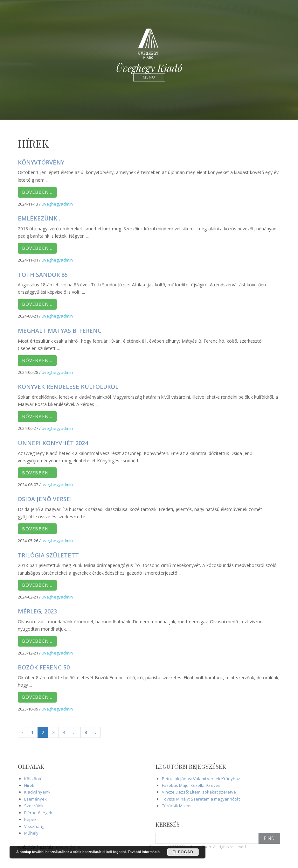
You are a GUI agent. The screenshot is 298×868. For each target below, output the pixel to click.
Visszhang (34, 826)
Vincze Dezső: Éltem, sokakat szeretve (199, 792)
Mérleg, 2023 (37, 611)
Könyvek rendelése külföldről (68, 387)
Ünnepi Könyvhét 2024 (53, 443)
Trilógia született (48, 555)
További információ (144, 852)
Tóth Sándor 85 (43, 275)
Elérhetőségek (38, 813)
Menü (149, 77)
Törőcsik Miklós (177, 806)
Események (35, 799)
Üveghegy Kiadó (149, 68)
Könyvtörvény (41, 162)
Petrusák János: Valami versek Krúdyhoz (201, 779)
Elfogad (183, 852)
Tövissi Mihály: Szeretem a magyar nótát (201, 799)
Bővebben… (37, 192)
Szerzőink (34, 806)
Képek (30, 819)
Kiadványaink (37, 792)
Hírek (29, 785)
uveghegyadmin (57, 204)
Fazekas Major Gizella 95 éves (191, 785)
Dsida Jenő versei (45, 499)
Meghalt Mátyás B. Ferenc (60, 331)
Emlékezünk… (40, 218)
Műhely (31, 833)
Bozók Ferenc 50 (44, 667)
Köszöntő (33, 779)
